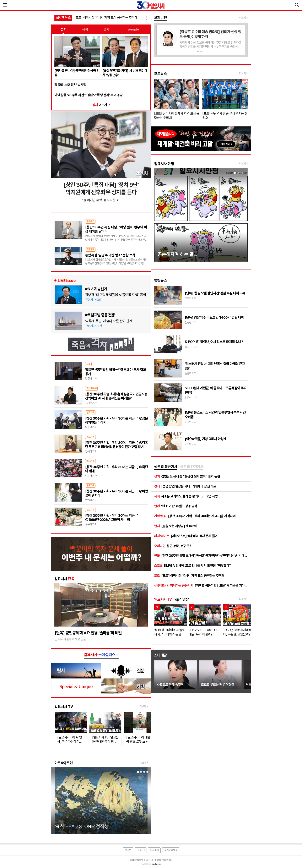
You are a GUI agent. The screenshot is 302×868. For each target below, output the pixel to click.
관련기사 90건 (94, 300)
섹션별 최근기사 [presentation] (166, 467)
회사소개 (154, 850)
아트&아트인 (64, 763)
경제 (106, 29)
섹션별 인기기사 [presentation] (192, 467)
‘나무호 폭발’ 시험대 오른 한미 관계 (109, 321)
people (133, 29)
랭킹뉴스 (161, 280)
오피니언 (161, 18)
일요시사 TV (64, 707)
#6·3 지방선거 (96, 289)
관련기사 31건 (93, 326)
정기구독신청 (171, 850)
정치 (63, 29)
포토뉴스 (161, 74)
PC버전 (141, 850)
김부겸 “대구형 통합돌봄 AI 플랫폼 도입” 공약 (116, 295)
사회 (85, 29)
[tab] (166, 467)
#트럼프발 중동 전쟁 (100, 315)
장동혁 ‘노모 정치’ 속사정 (70, 85)
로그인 (128, 850)
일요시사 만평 (164, 164)
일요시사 (64, 579)
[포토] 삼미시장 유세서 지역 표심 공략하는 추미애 (106, 18)
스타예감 (161, 655)
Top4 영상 (171, 599)
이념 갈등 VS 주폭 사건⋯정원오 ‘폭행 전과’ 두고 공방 (88, 95)
